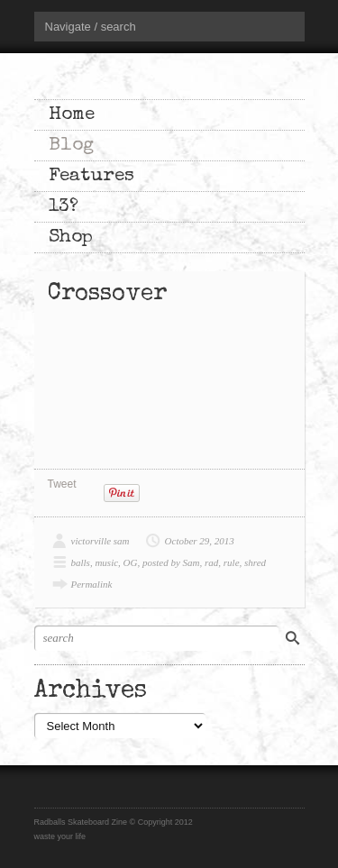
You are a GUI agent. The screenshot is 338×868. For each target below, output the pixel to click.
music (106, 562)
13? (64, 207)
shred (255, 562)
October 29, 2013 (200, 541)
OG (131, 562)
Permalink (92, 584)
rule (232, 562)
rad (211, 562)
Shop (71, 238)
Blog (71, 146)
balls (81, 562)
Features (91, 176)
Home (72, 115)
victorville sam (100, 541)
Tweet (62, 484)
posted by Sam (171, 562)
